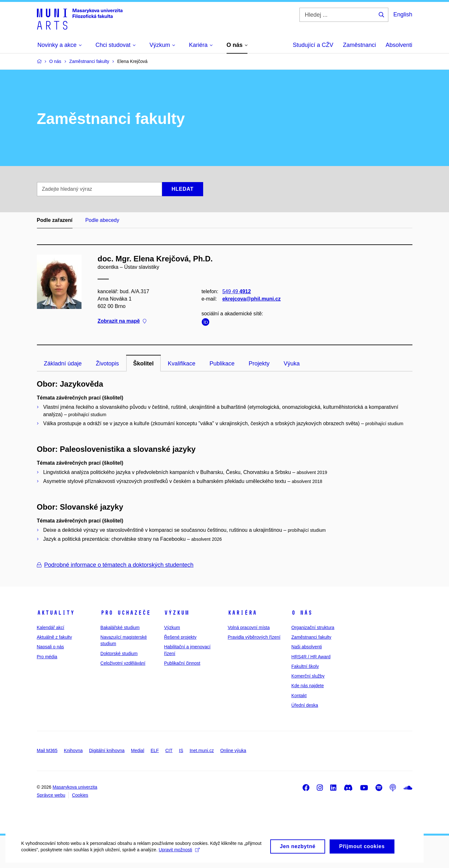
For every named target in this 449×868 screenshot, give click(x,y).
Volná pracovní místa (249, 627)
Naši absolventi (307, 647)
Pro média (47, 657)
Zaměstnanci (359, 45)
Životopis (108, 364)
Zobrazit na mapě (122, 321)
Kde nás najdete (308, 686)
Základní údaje (63, 364)
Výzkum (177, 613)
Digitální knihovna (107, 750)
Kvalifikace (182, 364)
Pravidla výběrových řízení (254, 637)
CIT (169, 750)
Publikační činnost (182, 663)
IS (181, 750)
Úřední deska (305, 705)
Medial (138, 750)
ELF (155, 750)
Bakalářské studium (120, 627)
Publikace (222, 364)
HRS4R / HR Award (311, 657)
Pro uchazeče (125, 613)
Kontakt (299, 696)
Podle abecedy (102, 220)
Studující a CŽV (313, 45)
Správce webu (51, 795)
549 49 (236, 291)
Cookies (80, 795)
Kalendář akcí (51, 627)
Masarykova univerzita (75, 787)
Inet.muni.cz (202, 750)
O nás (302, 613)
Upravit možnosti (199, 857)
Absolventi (399, 45)
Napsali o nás (51, 647)
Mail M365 (47, 750)
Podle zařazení (55, 220)
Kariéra (242, 613)
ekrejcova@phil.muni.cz (251, 299)
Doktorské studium (119, 653)
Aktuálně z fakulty (55, 637)
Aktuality (56, 613)
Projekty (259, 364)
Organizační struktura (313, 627)
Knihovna (73, 750)
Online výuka (233, 750)
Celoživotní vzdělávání (123, 663)
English (403, 14)
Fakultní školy (305, 666)
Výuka (292, 364)
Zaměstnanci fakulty (311, 637)
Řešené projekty (180, 637)
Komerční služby (308, 676)
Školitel (143, 364)
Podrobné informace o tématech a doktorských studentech (115, 565)
